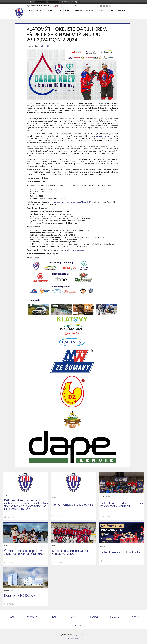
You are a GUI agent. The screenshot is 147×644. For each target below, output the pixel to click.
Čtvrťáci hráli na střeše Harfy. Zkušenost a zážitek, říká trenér (24, 552)
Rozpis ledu (84, 6)
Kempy (70, 6)
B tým (59, 11)
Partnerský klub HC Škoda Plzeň (39, 6)
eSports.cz (82, 635)
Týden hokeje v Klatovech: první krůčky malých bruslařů (122, 504)
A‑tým (53, 617)
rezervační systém (102, 136)
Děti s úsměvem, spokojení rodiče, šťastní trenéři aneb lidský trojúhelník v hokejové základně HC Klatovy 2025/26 (26, 504)
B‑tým (74, 617)
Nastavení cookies (73, 639)
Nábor (76, 6)
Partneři (90, 11)
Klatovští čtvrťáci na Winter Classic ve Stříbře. (70, 552)
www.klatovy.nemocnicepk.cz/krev (75, 250)
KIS (90, 6)
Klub (30, 11)
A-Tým (50, 11)
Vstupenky (40, 11)
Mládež (68, 11)
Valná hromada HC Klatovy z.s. (73, 504)
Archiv (100, 11)
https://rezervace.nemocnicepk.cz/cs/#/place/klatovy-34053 (70, 202)
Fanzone (79, 11)
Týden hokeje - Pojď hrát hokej (121, 552)
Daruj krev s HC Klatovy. (20, 595)
